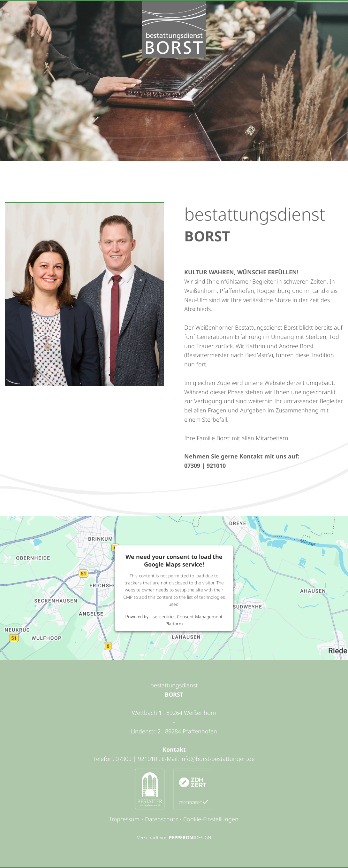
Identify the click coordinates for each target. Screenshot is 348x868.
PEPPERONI (182, 837)
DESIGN (203, 837)
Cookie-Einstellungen (211, 819)
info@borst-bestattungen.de (218, 759)
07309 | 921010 (205, 465)
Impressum (125, 819)
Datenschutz (161, 819)
